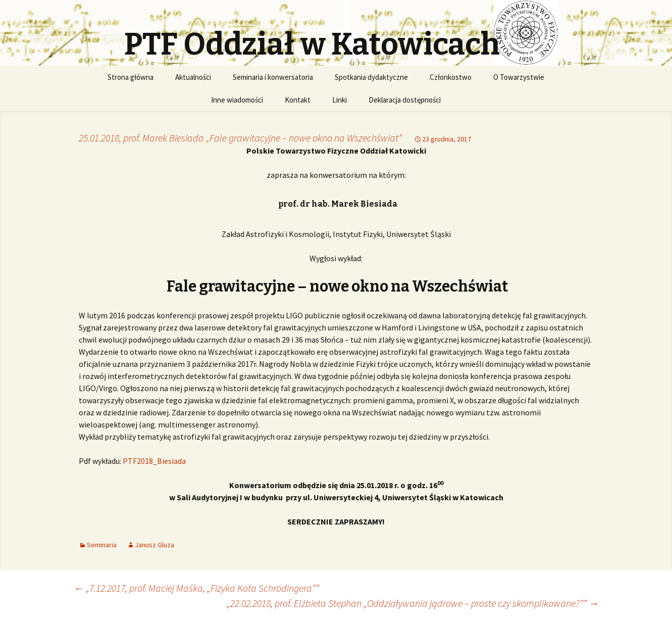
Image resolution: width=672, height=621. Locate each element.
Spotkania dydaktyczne (371, 77)
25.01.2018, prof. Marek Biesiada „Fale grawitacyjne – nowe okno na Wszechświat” (240, 138)
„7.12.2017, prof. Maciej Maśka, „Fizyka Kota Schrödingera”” (196, 588)
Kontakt (298, 100)
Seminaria (102, 545)
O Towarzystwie (519, 77)
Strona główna (131, 77)
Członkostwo (451, 77)
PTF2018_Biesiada (154, 461)
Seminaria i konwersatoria (273, 77)
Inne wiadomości (237, 100)
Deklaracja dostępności (405, 100)
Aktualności (193, 77)
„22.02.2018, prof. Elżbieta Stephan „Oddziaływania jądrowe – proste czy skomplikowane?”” (413, 603)
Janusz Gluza (154, 545)
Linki (340, 100)
